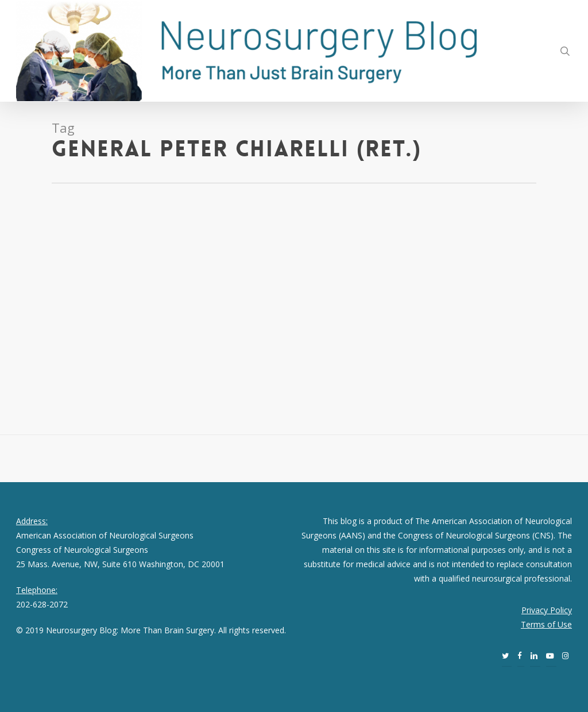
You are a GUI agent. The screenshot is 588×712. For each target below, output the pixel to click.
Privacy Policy (547, 610)
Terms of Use (546, 624)
